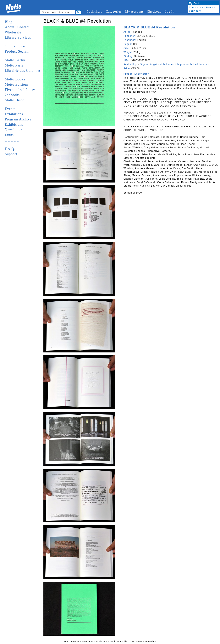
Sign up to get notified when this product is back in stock (174, 64)
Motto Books (15, 79)
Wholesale (13, 32)
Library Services (18, 38)
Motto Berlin (15, 60)
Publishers (94, 12)
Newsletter (13, 130)
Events (10, 109)
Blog (9, 22)
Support (11, 154)
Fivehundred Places (20, 90)
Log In (169, 12)
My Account (134, 12)
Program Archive (18, 119)
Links (9, 135)
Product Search (17, 51)
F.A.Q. (10, 149)
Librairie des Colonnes (23, 71)
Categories (114, 12)
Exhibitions (14, 114)
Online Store (15, 46)
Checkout (154, 12)
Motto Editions (17, 84)
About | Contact (17, 27)
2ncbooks (12, 95)
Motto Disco (15, 100)
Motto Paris (14, 65)
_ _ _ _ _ (12, 140)
